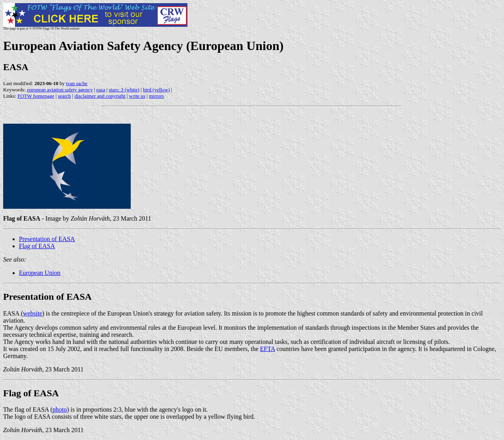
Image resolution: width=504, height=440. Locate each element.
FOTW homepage (36, 96)
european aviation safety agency (60, 90)
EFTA (267, 349)
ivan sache (77, 83)
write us (137, 96)
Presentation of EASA (47, 239)
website (32, 313)
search (64, 96)
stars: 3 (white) (124, 90)
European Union (40, 273)
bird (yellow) (156, 90)
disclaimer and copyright (100, 96)
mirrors (156, 96)
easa (101, 90)
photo (59, 409)
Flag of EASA (37, 246)
